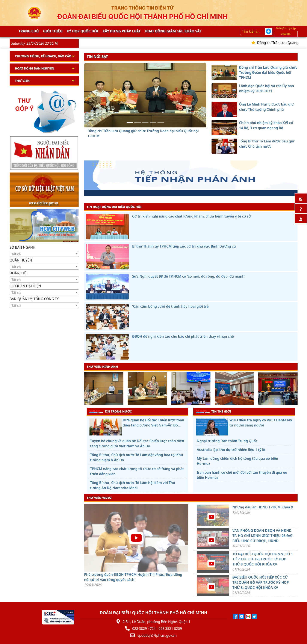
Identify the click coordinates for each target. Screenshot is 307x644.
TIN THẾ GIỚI (213, 411)
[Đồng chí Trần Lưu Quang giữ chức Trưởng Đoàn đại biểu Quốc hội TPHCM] (130, 123)
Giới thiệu (53, 31)
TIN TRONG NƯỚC (110, 411)
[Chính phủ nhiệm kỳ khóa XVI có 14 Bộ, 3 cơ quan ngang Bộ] (153, 123)
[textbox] (44, 254)
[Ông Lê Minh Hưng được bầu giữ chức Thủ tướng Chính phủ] (145, 123)
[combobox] (44, 254)
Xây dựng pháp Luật (122, 31)
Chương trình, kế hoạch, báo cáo (43, 56)
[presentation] (87, 389)
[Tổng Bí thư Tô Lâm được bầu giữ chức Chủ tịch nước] (161, 123)
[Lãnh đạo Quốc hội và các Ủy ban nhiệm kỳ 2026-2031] (138, 123)
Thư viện (22, 81)
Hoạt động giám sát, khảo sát (173, 31)
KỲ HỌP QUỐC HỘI (82, 31)
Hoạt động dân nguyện (35, 68)
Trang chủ (29, 31)
